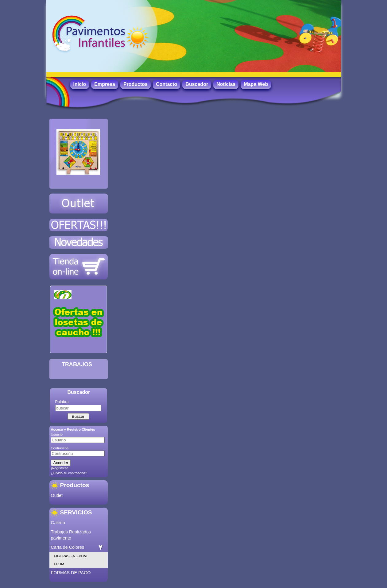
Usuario (57, 434)
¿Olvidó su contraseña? (69, 473)
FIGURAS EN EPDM (70, 556)
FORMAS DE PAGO (71, 573)
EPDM (59, 564)
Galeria (58, 523)
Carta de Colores (68, 547)
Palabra (62, 402)
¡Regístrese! (60, 468)
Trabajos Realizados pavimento (71, 535)
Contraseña (60, 448)
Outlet (57, 495)
